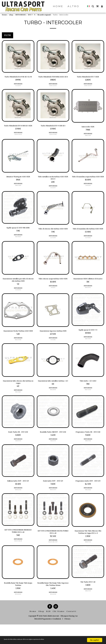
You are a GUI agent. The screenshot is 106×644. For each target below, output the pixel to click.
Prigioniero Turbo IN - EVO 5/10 (88, 450)
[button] (93, 6)
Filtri (7, 35)
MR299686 (18, 356)
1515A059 (18, 89)
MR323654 (88, 303)
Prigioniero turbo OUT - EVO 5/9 (88, 503)
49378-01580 (53, 139)
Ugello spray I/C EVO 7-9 (88, 343)
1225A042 (88, 249)
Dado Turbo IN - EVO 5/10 (18, 450)
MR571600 (88, 407)
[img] (18, 56)
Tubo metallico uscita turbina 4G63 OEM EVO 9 (53, 185)
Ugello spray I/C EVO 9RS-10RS (18, 236)
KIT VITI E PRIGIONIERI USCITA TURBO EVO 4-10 (53, 555)
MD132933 (53, 463)
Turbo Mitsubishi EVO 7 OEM (88, 77)
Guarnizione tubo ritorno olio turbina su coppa (18, 399)
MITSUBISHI (20, 15)
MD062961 (18, 512)
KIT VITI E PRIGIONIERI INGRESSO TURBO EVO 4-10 (18, 554)
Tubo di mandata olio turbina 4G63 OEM (88, 239)
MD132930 (18, 460)
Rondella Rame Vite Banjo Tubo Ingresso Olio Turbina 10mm (53, 609)
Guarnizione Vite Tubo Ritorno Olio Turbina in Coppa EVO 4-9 (88, 555)
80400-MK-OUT (53, 566)
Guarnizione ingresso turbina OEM (53, 346)
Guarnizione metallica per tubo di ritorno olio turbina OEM (18, 292)
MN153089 (18, 193)
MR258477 (18, 410)
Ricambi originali (44, 15)
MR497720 (88, 566)
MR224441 (88, 512)
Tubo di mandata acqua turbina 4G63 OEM (88, 185)
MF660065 (18, 620)
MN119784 (88, 460)
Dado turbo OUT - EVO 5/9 (53, 503)
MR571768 (88, 352)
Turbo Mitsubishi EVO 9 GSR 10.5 (53, 130)
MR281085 (53, 410)
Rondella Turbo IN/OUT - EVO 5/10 (53, 452)
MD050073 (53, 512)
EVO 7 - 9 (32, 15)
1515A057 (53, 196)
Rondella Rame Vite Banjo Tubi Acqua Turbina (18, 609)
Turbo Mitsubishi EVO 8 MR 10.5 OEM (18, 131)
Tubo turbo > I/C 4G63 (88, 398)
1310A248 (88, 196)
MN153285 (88, 140)
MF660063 (53, 620)
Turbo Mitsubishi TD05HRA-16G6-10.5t (53, 79)
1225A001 (53, 249)
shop (11, 15)
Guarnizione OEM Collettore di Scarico (88, 292)
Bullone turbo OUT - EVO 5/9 (18, 503)
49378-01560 (18, 142)
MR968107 (18, 245)
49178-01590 (88, 86)
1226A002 (18, 303)
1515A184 (53, 356)
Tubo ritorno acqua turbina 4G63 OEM (53, 292)
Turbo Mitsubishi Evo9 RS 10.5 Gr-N (18, 79)
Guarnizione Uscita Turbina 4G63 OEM (18, 346)
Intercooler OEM (88, 131)
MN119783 (88, 616)
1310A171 (53, 303)
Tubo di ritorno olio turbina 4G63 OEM (53, 239)
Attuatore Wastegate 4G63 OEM (18, 183)
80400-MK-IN (18, 565)
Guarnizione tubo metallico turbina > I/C (53, 399)
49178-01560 (53, 89)
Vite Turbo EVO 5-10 (88, 606)
